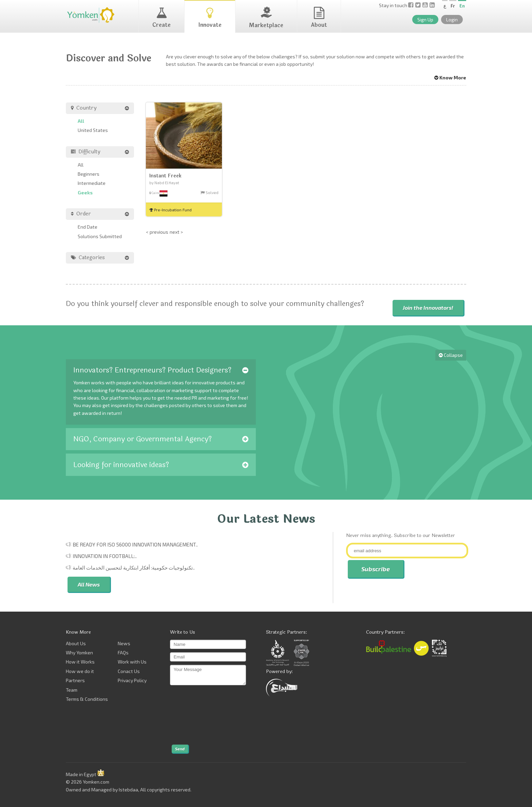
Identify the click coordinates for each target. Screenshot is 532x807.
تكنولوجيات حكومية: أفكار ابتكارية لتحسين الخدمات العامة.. (134, 568)
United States (93, 130)
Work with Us (132, 662)
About (319, 18)
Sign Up (425, 20)
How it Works (80, 662)
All (81, 121)
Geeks (85, 193)
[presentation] (198, 715)
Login (452, 20)
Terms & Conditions (87, 699)
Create (161, 18)
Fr (453, 6)
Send (180, 749)
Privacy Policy (132, 680)
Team (72, 690)
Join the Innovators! (428, 308)
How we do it (80, 671)
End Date (88, 227)
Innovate (210, 18)
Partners (75, 680)
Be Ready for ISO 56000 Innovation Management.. (135, 544)
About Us (76, 643)
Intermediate (92, 183)
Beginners (89, 174)
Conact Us (129, 671)
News (124, 643)
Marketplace (266, 18)
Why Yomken (79, 652)
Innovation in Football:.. (105, 556)
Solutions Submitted (100, 236)
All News (89, 584)
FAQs (123, 652)
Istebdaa (128, 790)
